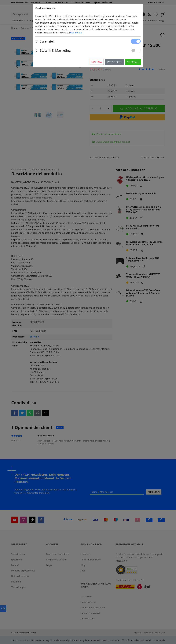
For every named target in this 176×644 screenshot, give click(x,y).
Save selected (115, 62)
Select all (133, 62)
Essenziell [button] (45, 41)
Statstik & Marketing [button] (53, 50)
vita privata (76, 33)
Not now (97, 62)
